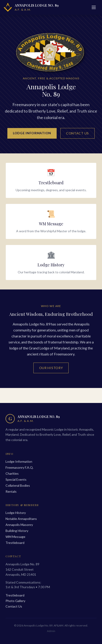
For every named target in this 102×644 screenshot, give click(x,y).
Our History (51, 368)
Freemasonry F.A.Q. (19, 467)
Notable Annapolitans (21, 519)
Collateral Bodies (18, 485)
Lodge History (16, 513)
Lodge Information (32, 133)
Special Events (16, 479)
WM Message (15, 537)
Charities (12, 473)
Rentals (11, 491)
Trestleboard (15, 543)
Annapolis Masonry (19, 525)
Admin (51, 631)
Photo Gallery (15, 601)
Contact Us (77, 133)
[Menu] (94, 7)
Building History (17, 531)
